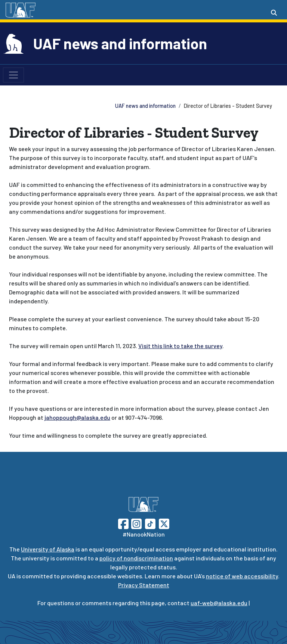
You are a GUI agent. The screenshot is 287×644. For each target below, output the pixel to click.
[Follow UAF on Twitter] (164, 523)
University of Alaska (48, 549)
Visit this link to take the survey (180, 346)
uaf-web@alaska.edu (219, 603)
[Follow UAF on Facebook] (123, 523)
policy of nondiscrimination (136, 558)
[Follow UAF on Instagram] (136, 523)
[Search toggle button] (274, 13)
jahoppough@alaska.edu (77, 417)
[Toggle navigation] (13, 75)
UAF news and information (120, 43)
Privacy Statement (144, 585)
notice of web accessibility (242, 576)
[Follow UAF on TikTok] (150, 523)
